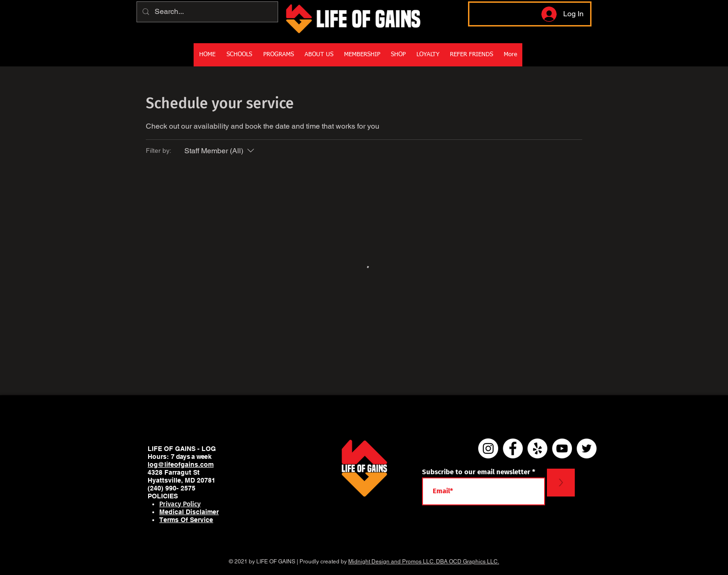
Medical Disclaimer (189, 512)
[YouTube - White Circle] (562, 448)
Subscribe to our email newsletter (476, 472)
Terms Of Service (186, 520)
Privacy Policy (180, 504)
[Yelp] (537, 448)
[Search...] (206, 12)
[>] (561, 483)
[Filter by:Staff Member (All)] (220, 151)
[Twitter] (587, 448)
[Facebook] (513, 448)
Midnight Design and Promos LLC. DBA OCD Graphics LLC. (424, 562)
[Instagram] (488, 448)
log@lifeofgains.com (181, 464)
